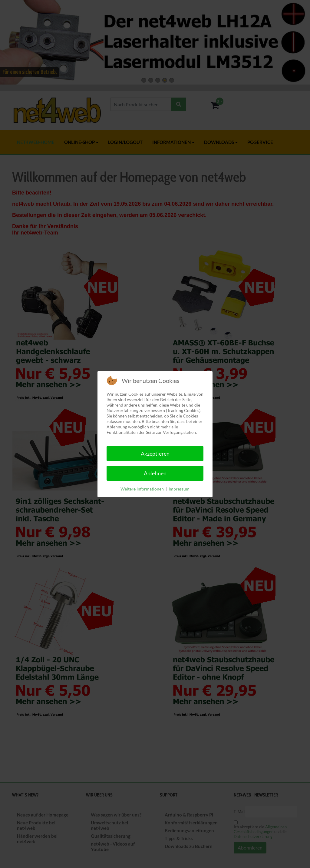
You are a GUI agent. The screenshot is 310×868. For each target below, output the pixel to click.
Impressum (179, 489)
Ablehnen (155, 473)
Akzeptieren (155, 454)
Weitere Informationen (142, 489)
